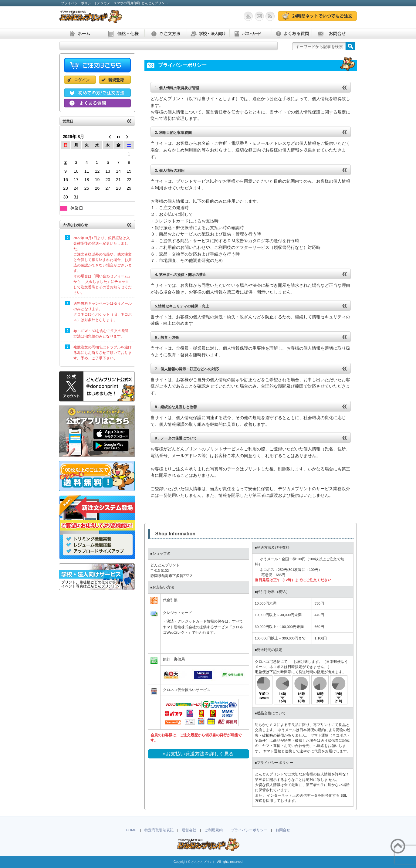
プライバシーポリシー (249, 830)
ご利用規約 (214, 830)
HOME (131, 830)
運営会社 (189, 830)
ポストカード (251, 34)
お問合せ (333, 34)
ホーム (81, 34)
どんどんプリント (203, 862)
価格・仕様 (123, 34)
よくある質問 (292, 34)
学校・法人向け (208, 34)
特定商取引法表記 (159, 830)
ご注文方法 (166, 34)
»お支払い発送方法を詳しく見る (198, 754)
